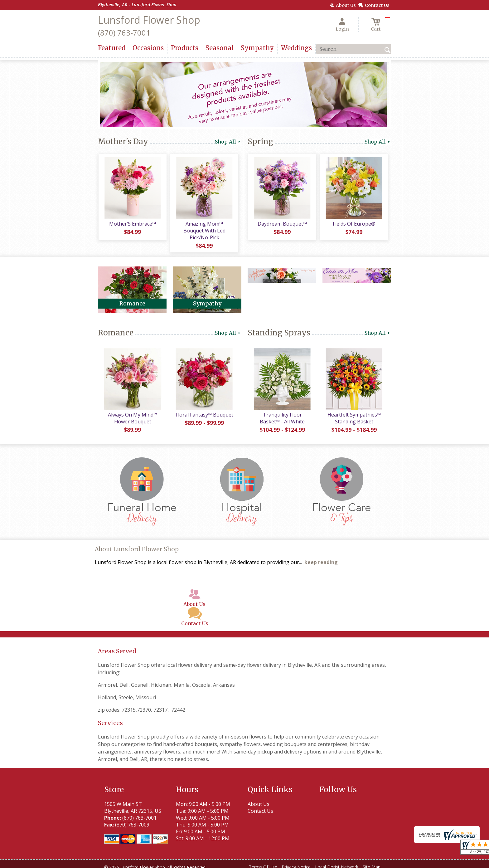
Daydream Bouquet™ (282, 224)
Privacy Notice (296, 862)
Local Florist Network (337, 862)
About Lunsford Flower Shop (137, 544)
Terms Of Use (263, 862)
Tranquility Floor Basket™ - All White (282, 413)
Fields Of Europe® (354, 224)
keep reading (321, 557)
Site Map (372, 862)
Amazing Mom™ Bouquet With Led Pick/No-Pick (204, 228)
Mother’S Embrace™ (132, 224)
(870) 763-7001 (124, 33)
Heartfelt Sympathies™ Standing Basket (354, 413)
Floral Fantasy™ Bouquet (204, 409)
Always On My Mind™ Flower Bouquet (132, 413)
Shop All (228, 142)
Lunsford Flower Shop (149, 20)
